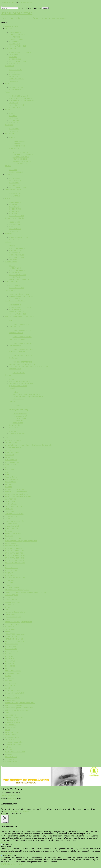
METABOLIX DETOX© (16, 87)
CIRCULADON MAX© (16, 70)
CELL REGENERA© (15, 194)
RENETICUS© (13, 118)
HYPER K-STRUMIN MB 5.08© (23, 349)
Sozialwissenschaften (20, 420)
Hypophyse (13, 137)
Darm (7, 467)
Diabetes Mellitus (15, 369)
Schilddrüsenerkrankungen (14, 705)
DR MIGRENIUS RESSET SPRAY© (20, 52)
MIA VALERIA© (14, 207)
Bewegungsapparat (12, 48)
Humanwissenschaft (20, 416)
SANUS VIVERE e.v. (11, 26)
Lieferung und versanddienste (19, 381)
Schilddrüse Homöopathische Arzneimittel (20, 316)
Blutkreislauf (9, 66)
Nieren (7, 668)
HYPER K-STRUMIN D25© (21, 324)
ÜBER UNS (8, 749)
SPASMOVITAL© (14, 107)
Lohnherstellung (18, 399)
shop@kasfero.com (26, 3)
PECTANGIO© (13, 77)
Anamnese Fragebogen (17, 434)
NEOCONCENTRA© (15, 74)
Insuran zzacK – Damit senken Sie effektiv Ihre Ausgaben (29, 366)
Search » (45, 8)
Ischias (7, 597)
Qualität (15, 392)
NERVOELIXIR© (14, 211)
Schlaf (7, 713)
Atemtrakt (8, 28)
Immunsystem (10, 174)
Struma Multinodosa (16, 333)
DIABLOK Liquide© (19, 373)
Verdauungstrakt (11, 262)
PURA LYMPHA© (14, 196)
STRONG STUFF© (14, 222)
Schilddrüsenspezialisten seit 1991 (21, 384)
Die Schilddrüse (14, 148)
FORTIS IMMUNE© (15, 181)
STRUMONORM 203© (20, 159)
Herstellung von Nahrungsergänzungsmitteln (28, 397)
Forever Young (10, 290)
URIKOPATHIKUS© (15, 64)
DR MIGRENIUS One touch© (18, 96)
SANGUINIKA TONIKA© (16, 105)
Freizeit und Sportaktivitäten (15, 301)
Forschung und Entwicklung (18, 410)
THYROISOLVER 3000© (20, 152)
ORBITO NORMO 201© (20, 164)
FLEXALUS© (13, 57)
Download (12, 431)
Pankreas (8, 676)
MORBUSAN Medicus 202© (22, 161)
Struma (11, 320)
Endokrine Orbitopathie (17, 339)
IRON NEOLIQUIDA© (15, 250)
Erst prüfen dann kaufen (13, 506)
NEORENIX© (13, 116)
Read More (27, 811)
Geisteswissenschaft (20, 414)
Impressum (13, 401)
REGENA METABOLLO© (16, 79)
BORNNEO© (13, 170)
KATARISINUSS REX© (16, 39)
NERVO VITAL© (14, 214)
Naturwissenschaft (19, 418)
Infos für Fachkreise (12, 427)
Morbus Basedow (15, 345)
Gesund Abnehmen (11, 282)
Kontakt (11, 379)
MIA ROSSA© (13, 131)
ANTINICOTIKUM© (15, 32)
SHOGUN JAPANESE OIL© (17, 46)
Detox (7, 83)
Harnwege (8, 110)
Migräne (8, 632)
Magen (7, 619)
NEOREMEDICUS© (15, 90)
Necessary (7, 845)
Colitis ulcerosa (10, 465)
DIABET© (12, 72)
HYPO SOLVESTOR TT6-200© (22, 356)
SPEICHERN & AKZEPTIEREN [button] (12, 864)
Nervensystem (10, 198)
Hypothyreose (14, 358)
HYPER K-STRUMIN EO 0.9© (22, 343)
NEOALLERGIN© (14, 41)
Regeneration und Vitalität (14, 218)
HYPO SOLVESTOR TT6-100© (22, 362)
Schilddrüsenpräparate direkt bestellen (23, 364)
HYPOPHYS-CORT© (19, 146)
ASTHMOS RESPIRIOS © (17, 35)
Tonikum (8, 242)
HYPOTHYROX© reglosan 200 (23, 155)
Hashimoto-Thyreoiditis (17, 352)
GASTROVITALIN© (15, 268)
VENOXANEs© (13, 81)
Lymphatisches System (13, 190)
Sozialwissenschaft (12, 720)
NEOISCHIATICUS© (15, 59)
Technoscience (18, 423)
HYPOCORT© (17, 144)
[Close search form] (2, 7)
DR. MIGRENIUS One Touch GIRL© (20, 98)
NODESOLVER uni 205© (21, 157)
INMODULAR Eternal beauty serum (21, 296)
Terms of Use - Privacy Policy (10, 796)
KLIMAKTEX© (13, 103)
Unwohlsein (9, 233)
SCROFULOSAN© (14, 44)
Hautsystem (9, 125)
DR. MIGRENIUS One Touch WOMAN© (21, 100)
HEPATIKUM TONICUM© (17, 248)
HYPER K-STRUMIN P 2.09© (22, 337)
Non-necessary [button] (7, 853)
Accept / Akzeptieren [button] (14, 811)
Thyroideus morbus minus (18, 386)
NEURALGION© (14, 240)
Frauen (7, 92)
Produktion (12, 388)
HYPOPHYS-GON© (19, 141)
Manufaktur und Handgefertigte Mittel (26, 394)
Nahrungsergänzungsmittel (15, 641)
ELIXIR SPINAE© (14, 55)
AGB (14, 407)
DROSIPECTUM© (14, 37)
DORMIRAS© (13, 204)
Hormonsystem (10, 133)
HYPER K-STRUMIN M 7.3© (22, 331)
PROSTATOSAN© (14, 120)
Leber (7, 610)
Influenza (8, 166)
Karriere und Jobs (15, 425)
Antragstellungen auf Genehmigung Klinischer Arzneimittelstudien (29, 445)
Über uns (8, 375)
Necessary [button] (5, 842)
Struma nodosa (14, 327)
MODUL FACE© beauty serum (19, 294)
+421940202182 (9, 3)
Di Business (12, 799)
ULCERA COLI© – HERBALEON (19, 279)
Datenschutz (17, 405)
